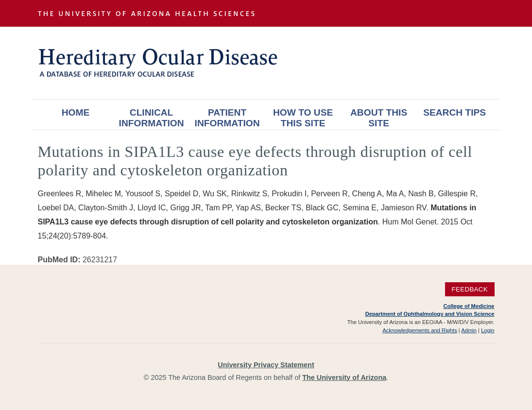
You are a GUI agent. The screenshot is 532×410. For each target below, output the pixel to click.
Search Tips (455, 112)
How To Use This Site (303, 118)
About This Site (379, 118)
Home (76, 112)
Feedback (470, 289)
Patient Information (227, 118)
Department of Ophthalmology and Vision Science (430, 314)
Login (488, 330)
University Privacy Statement (266, 365)
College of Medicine (469, 306)
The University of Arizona (344, 377)
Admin (469, 330)
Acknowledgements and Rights (420, 330)
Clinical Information (152, 118)
